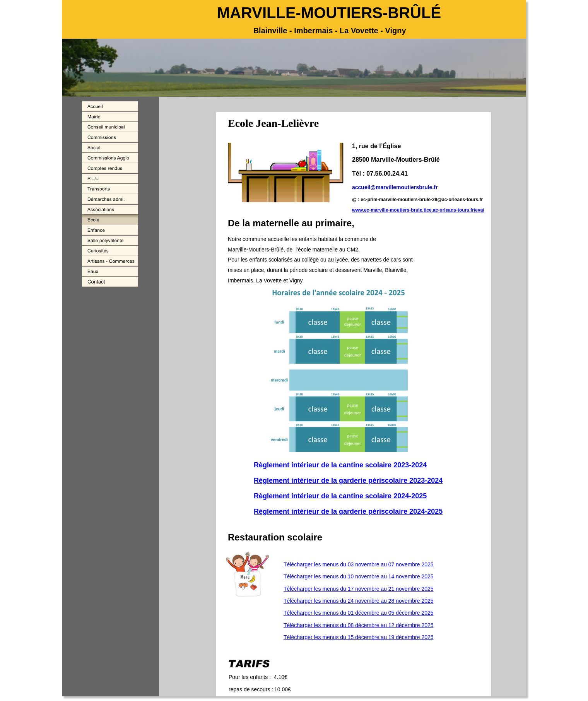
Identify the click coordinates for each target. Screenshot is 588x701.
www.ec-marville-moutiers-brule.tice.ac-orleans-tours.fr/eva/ (418, 210)
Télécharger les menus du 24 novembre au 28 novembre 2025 (359, 601)
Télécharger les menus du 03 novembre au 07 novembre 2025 (359, 564)
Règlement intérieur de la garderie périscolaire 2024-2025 (348, 511)
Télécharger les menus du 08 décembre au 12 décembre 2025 (359, 625)
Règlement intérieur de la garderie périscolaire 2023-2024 (348, 480)
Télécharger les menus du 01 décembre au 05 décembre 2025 (359, 613)
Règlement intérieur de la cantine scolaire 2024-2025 (340, 496)
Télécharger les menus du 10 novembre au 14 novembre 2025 (359, 576)
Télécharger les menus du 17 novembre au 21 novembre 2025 (359, 589)
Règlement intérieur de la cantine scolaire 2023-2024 (340, 465)
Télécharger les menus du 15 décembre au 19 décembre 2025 (359, 637)
